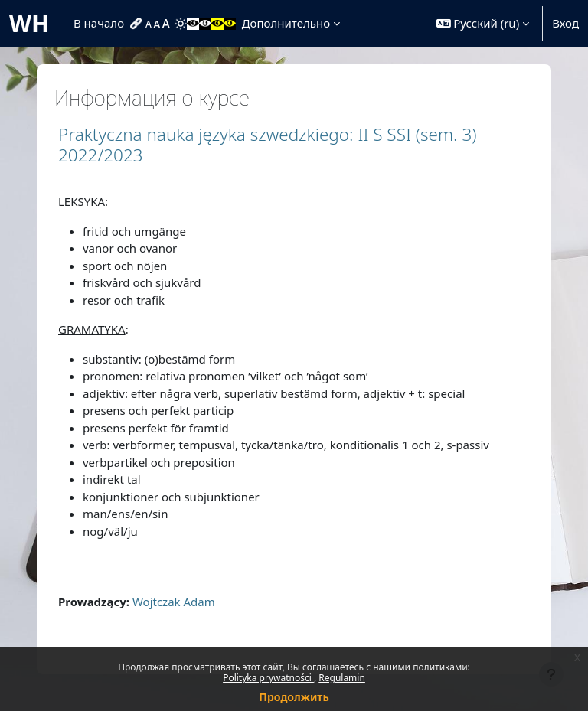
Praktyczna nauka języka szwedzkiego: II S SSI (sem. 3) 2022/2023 (267, 145)
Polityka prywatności (268, 678)
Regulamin (342, 678)
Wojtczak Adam (174, 602)
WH (29, 23)
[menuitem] (138, 24)
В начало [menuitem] (99, 23)
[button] (483, 23)
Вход (565, 23)
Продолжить (294, 697)
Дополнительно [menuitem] (286, 23)
